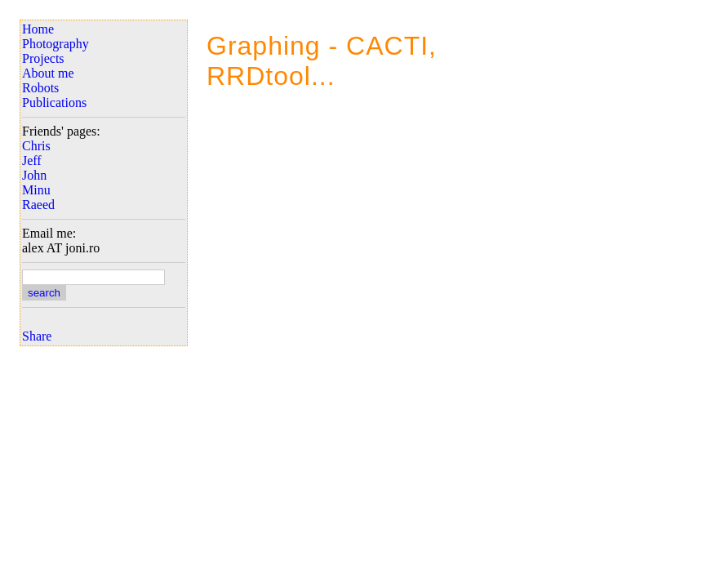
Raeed (38, 205)
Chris (36, 146)
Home (38, 29)
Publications (54, 102)
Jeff (32, 160)
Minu (36, 190)
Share (37, 336)
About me (48, 73)
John (34, 175)
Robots (40, 88)
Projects (43, 58)
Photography (56, 44)
